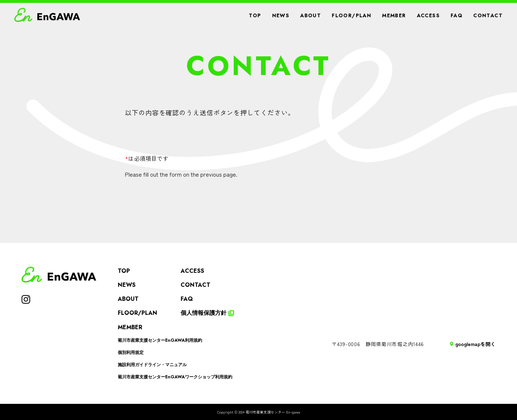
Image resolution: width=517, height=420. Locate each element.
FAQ (457, 15)
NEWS (281, 15)
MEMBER (394, 15)
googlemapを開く (473, 344)
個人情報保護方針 (207, 313)
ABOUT (311, 15)
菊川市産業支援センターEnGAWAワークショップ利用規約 (175, 377)
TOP (255, 15)
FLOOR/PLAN (351, 15)
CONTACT (488, 15)
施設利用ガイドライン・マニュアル (152, 365)
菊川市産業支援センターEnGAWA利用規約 (160, 340)
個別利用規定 (131, 353)
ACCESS (428, 15)
